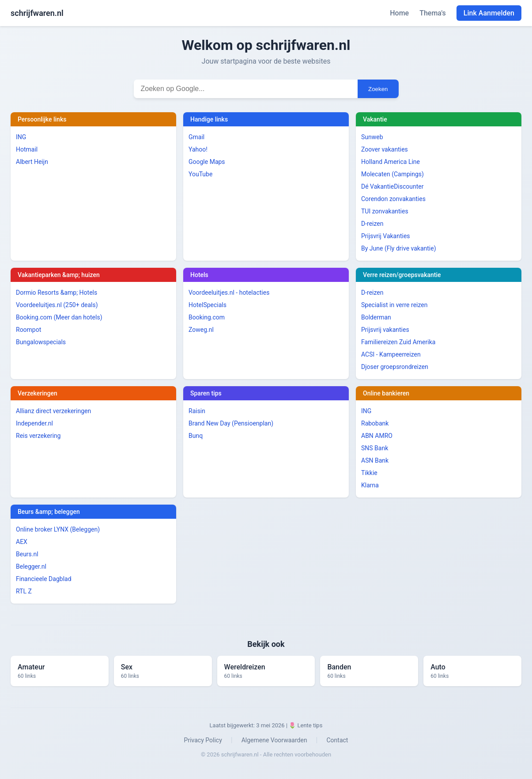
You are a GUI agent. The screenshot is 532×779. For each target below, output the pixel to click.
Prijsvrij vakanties (385, 330)
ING (21, 137)
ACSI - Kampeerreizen (391, 354)
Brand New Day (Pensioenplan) (231, 423)
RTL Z (24, 591)
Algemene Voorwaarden (274, 740)
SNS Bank (375, 448)
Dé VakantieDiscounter (392, 186)
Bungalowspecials (41, 342)
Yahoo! (198, 149)
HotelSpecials (208, 305)
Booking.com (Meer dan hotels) (59, 317)
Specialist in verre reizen (394, 305)
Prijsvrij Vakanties (386, 236)
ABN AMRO (377, 436)
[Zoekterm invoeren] (246, 89)
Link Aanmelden (489, 13)
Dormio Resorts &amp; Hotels (57, 293)
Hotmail (27, 149)
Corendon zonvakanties (393, 199)
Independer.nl (34, 423)
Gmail (196, 137)
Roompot (28, 330)
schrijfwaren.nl (37, 13)
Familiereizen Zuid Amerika (398, 342)
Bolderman (376, 317)
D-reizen (372, 224)
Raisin (197, 411)
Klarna (370, 485)
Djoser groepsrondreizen (395, 367)
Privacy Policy (203, 740)
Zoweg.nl (201, 330)
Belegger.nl (31, 566)
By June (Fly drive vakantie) (399, 248)
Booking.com (207, 317)
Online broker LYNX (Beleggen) (58, 529)
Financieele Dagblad (44, 579)
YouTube (200, 174)
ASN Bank (375, 460)
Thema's (433, 13)
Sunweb (372, 137)
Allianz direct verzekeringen (53, 411)
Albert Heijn (32, 162)
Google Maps (207, 162)
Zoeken (378, 89)
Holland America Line (391, 162)
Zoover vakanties (385, 149)
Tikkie (369, 473)
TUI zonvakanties (385, 211)
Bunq (196, 436)
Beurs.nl (27, 554)
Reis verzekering (38, 436)
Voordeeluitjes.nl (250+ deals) (57, 305)
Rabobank (375, 423)
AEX (22, 542)
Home (399, 13)
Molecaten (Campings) (392, 174)
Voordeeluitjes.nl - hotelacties (229, 293)
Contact (337, 740)
